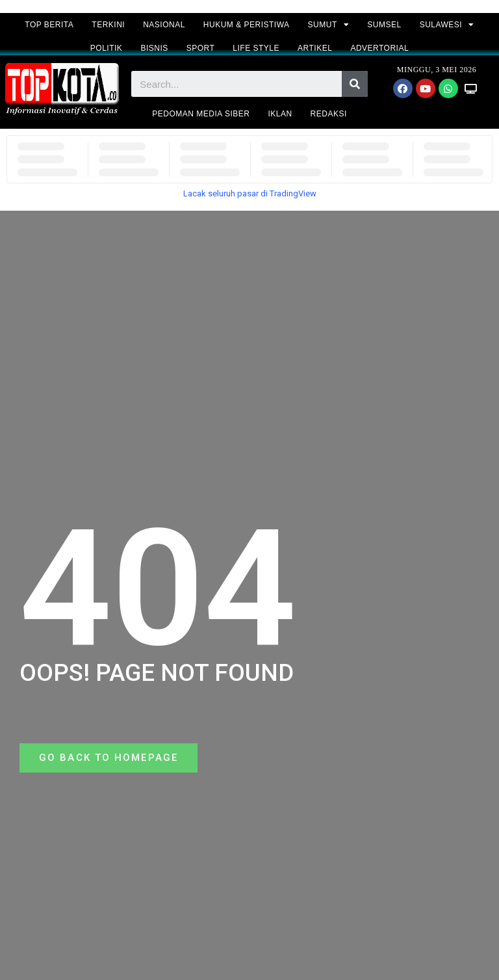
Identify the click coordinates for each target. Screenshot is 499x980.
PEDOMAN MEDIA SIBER (201, 114)
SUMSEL (384, 25)
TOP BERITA (49, 25)
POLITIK (107, 48)
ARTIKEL (315, 48)
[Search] (355, 84)
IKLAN (280, 114)
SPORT (201, 48)
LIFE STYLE (256, 48)
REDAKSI (329, 114)
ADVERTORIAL (379, 48)
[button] (110, 758)
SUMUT (329, 25)
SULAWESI (447, 25)
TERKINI (108, 25)
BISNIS (154, 48)
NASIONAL (164, 25)
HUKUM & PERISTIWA (247, 25)
